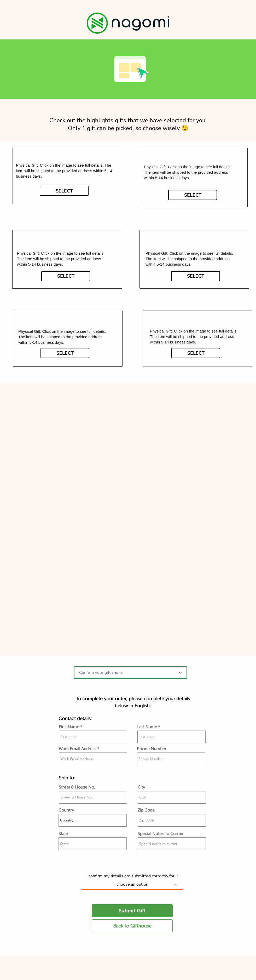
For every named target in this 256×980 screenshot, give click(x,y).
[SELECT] (64, 191)
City (141, 787)
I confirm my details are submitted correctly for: (131, 876)
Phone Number (152, 749)
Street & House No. (77, 787)
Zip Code (146, 810)
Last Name (147, 727)
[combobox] (130, 673)
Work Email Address (77, 749)
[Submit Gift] (132, 911)
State (63, 834)
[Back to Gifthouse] (132, 926)
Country (66, 810)
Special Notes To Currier (161, 834)
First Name (69, 727)
